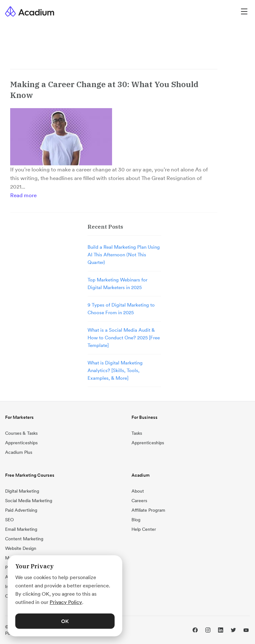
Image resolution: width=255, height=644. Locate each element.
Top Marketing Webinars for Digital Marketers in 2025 (117, 284)
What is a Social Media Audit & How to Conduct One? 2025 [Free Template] (124, 338)
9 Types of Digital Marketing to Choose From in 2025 (121, 309)
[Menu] (244, 11)
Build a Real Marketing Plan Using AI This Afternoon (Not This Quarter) (124, 255)
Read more (23, 195)
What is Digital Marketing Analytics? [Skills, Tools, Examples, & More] (115, 370)
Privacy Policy (66, 602)
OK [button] (65, 621)
